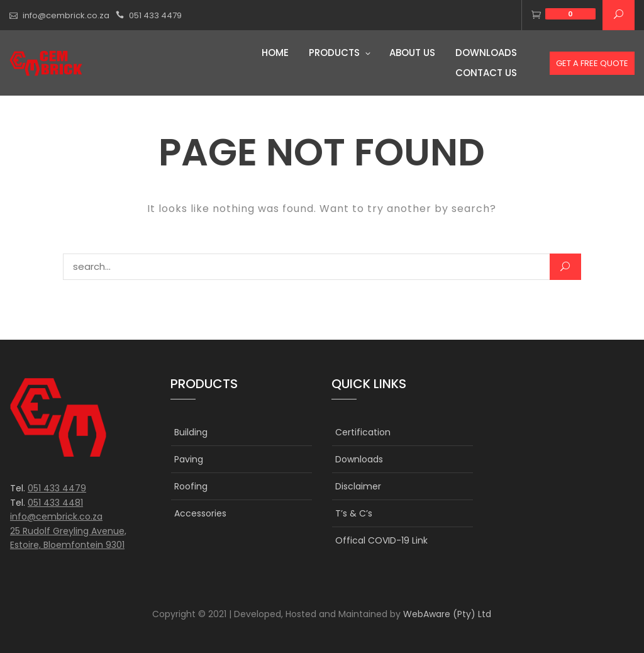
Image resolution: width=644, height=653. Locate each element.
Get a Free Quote (592, 63)
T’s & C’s (354, 513)
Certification (363, 432)
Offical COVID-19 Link (381, 540)
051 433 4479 (155, 15)
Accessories (200, 513)
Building (191, 432)
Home (275, 53)
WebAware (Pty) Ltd (447, 614)
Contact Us (486, 73)
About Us (412, 53)
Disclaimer (358, 486)
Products (334, 53)
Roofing (191, 486)
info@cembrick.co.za (66, 15)
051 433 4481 (55, 503)
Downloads (486, 53)
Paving (189, 459)
